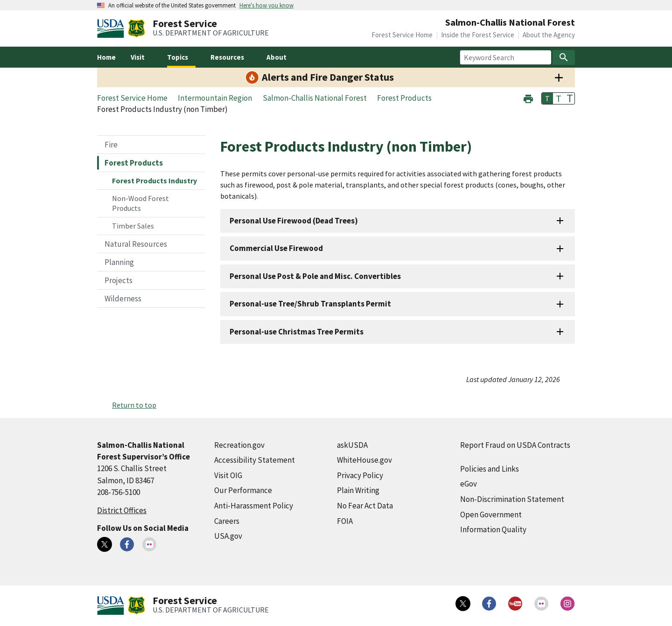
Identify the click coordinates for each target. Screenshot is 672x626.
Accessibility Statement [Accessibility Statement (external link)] (255, 460)
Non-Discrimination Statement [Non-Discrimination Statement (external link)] (512, 499)
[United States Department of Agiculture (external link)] (112, 28)
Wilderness (123, 299)
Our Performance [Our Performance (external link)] (243, 490)
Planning (119, 262)
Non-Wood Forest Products (140, 203)
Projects (119, 280)
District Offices (122, 510)
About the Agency (549, 35)
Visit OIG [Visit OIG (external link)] (228, 475)
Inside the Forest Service (478, 35)
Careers (227, 521)
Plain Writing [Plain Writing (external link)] (358, 490)
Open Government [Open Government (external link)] (491, 515)
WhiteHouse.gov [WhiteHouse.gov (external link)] (364, 460)
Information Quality (493, 529)
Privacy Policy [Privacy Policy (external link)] (360, 475)
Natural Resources (136, 244)
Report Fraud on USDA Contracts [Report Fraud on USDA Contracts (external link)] (515, 445)
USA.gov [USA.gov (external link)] (228, 536)
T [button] (547, 98)
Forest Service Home (402, 35)
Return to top (134, 405)
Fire (111, 145)
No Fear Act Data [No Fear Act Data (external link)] (365, 506)
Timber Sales (133, 226)
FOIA (345, 521)
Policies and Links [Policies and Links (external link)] (490, 469)
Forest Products (134, 163)
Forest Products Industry (154, 181)
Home (106, 57)
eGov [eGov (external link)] (469, 484)
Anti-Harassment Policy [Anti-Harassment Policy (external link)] (254, 506)
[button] (528, 98)
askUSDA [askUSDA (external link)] (352, 445)
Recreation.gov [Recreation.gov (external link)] (239, 445)
